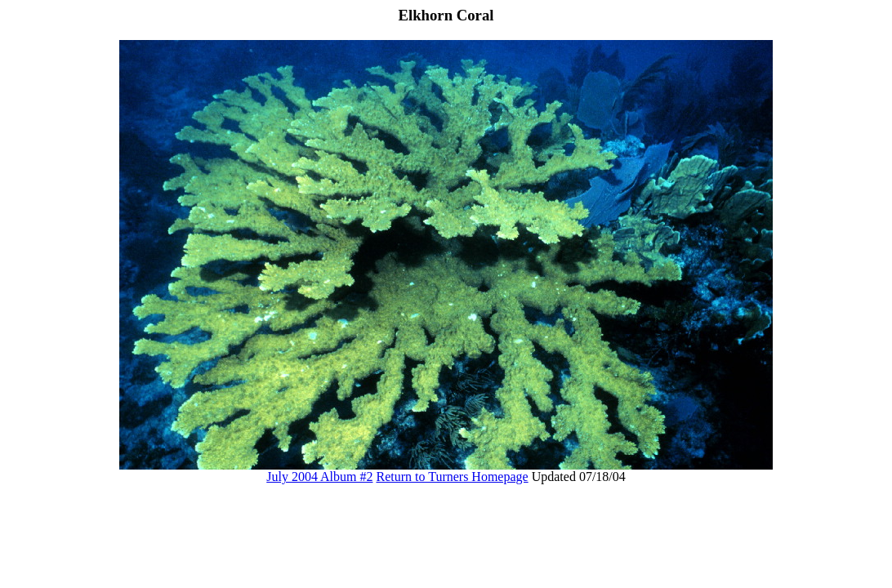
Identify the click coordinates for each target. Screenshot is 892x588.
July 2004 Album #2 (319, 477)
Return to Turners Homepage (452, 477)
